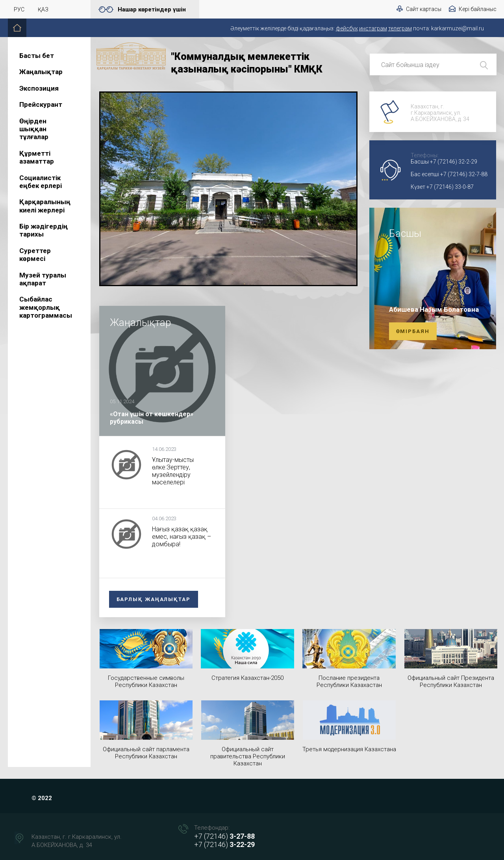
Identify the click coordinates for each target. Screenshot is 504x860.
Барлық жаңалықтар (154, 599)
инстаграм (373, 28)
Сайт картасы (424, 9)
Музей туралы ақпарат (43, 279)
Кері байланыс (478, 9)
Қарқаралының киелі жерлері (45, 206)
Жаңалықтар (41, 72)
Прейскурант (41, 104)
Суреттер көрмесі (35, 255)
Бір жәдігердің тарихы (44, 230)
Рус (19, 9)
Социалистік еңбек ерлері (41, 182)
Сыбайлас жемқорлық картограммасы (46, 307)
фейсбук (347, 28)
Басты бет (37, 56)
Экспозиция (39, 88)
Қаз (43, 9)
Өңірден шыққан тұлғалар (34, 129)
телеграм (400, 28)
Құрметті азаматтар (37, 157)
